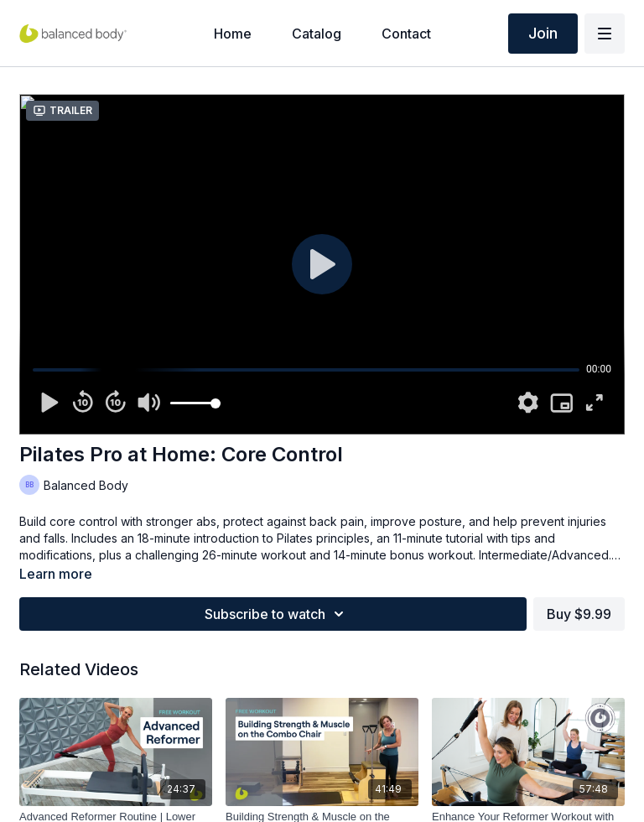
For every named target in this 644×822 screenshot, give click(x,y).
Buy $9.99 (579, 614)
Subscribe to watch (277, 614)
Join (543, 33)
